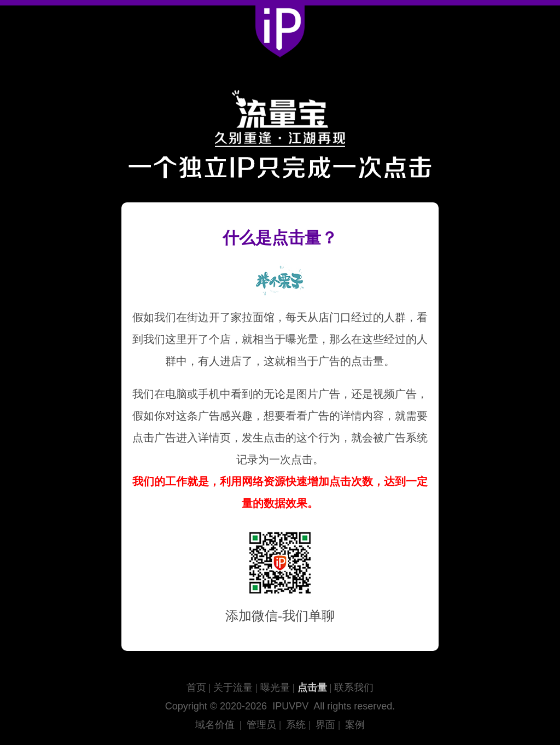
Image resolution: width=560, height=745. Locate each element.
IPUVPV (290, 706)
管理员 (261, 725)
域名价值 (215, 725)
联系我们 (354, 688)
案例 (355, 725)
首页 (196, 688)
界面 (325, 725)
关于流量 (233, 688)
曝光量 (275, 688)
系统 (296, 725)
